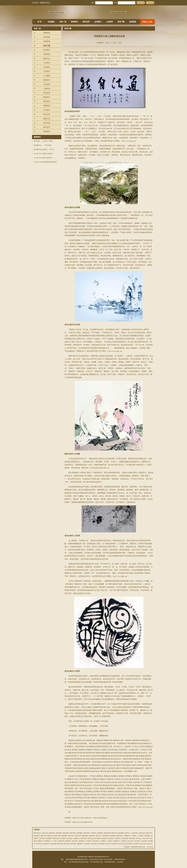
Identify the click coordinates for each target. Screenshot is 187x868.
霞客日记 (47, 119)
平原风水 (89, 841)
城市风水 (117, 841)
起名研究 (136, 844)
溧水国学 (147, 836)
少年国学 (47, 110)
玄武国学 (113, 836)
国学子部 (149, 833)
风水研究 (104, 838)
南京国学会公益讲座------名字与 (44, 149)
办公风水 (130, 841)
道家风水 (77, 838)
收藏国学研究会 (45, 3)
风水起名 (70, 838)
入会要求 (109, 22)
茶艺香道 (47, 101)
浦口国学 (42, 838)
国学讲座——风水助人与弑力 (43, 141)
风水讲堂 (84, 838)
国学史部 (142, 833)
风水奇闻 (132, 838)
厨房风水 (61, 841)
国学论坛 (71, 836)
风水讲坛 (137, 841)
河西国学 (127, 836)
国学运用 (86, 22)
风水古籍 (67, 844)
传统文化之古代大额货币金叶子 (83, 822)
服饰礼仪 (47, 59)
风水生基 (122, 844)
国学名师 (107, 833)
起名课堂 (129, 844)
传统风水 (118, 838)
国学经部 (135, 833)
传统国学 (100, 833)
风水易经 (63, 838)
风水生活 (39, 844)
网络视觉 (47, 132)
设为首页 (35, 3)
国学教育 (59, 833)
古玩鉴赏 (47, 67)
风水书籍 (53, 844)
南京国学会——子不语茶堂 (43, 145)
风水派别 (94, 844)
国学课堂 (121, 833)
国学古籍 (57, 836)
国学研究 (52, 833)
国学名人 (128, 833)
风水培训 (90, 838)
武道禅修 (47, 37)
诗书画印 (47, 50)
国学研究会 (37, 833)
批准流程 (133, 22)
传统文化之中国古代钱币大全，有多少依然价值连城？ (90, 818)
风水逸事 (125, 838)
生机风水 (115, 844)
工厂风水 (54, 841)
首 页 (39, 22)
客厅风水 (75, 841)
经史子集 (47, 46)
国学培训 (66, 833)
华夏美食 (47, 106)
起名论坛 (150, 844)
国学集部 (37, 836)
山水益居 (47, 84)
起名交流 (143, 844)
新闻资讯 (74, 22)
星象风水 (41, 841)
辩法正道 (47, 114)
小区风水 (124, 841)
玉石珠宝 (47, 63)
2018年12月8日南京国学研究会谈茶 (45, 162)
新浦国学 (49, 838)
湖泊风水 (96, 841)
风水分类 (108, 844)
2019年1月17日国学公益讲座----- (44, 154)
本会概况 (51, 22)
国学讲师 (86, 833)
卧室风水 (68, 841)
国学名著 (60, 844)
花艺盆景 (47, 93)
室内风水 (88, 844)
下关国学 (133, 836)
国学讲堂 (73, 833)
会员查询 (98, 22)
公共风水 (110, 841)
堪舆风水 (47, 841)
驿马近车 (47, 127)
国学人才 (99, 836)
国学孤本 (74, 844)
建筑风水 (82, 841)
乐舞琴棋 (47, 54)
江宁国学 (140, 836)
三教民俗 (47, 89)
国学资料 (64, 836)
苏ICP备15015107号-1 (102, 857)
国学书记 (50, 836)
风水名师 (97, 838)
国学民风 (106, 836)
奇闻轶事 (47, 41)
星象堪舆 (47, 33)
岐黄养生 (47, 97)
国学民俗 (85, 836)
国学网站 (92, 836)
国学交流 (78, 836)
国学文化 (45, 833)
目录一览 (63, 22)
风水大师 (146, 838)
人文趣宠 (47, 76)
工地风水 (103, 841)
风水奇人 (139, 838)
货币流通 (47, 123)
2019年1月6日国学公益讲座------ (44, 158)
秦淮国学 (120, 836)
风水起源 (46, 844)
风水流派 (101, 844)
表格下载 (121, 22)
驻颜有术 (47, 80)
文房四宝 (47, 71)
